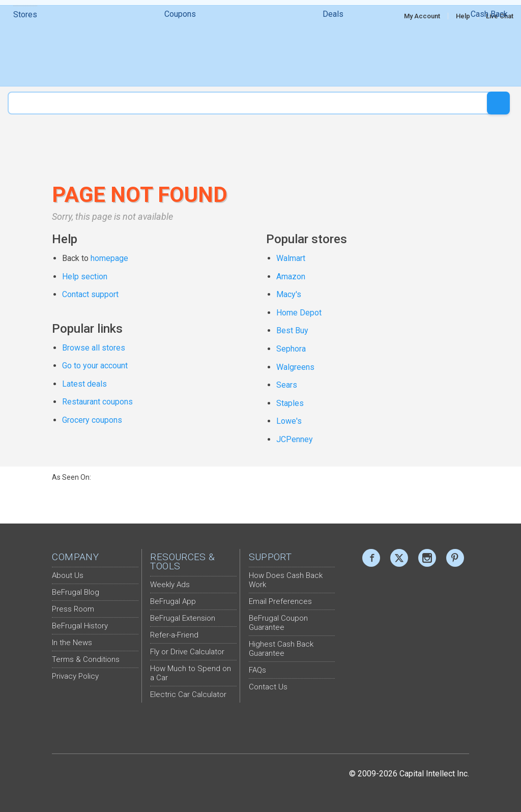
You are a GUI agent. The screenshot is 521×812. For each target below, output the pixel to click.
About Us (68, 575)
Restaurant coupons (97, 402)
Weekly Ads (170, 585)
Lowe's (289, 421)
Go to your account (95, 366)
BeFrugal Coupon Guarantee (278, 623)
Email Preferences (280, 601)
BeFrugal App (173, 601)
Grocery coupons (92, 420)
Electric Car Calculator (188, 694)
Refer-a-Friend (174, 635)
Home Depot (299, 313)
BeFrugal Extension (183, 618)
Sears (287, 385)
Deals (333, 51)
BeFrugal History (80, 626)
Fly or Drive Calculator (187, 652)
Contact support (90, 294)
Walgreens (295, 367)
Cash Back (489, 51)
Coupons (180, 51)
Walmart (291, 258)
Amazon (291, 277)
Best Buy (292, 330)
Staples (290, 403)
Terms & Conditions (86, 659)
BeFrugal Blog (76, 592)
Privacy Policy (75, 676)
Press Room (73, 609)
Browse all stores (94, 348)
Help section (85, 277)
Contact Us (268, 687)
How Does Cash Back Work (286, 580)
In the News (72, 643)
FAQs (257, 670)
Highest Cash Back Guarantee (281, 649)
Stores (25, 51)
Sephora (291, 349)
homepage (109, 258)
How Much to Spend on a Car (191, 673)
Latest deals (84, 384)
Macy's (289, 294)
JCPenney (295, 439)
